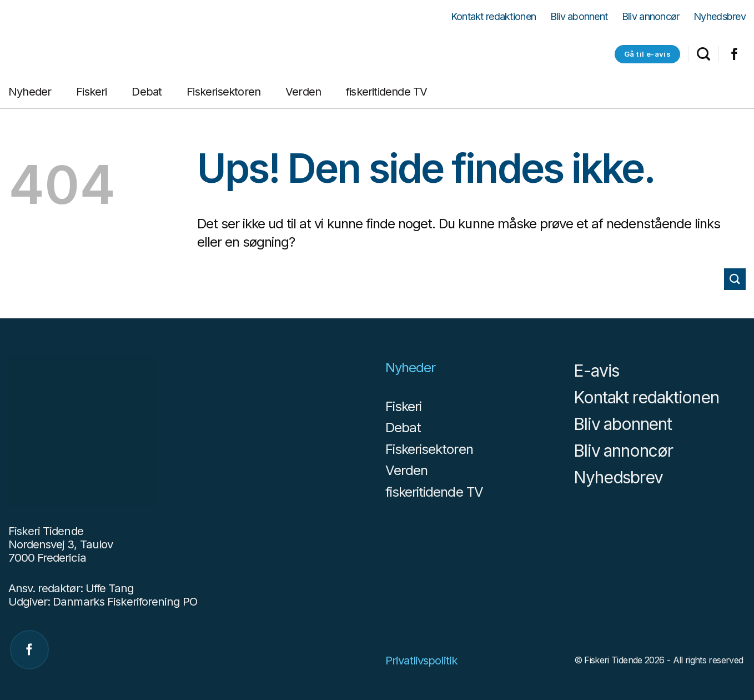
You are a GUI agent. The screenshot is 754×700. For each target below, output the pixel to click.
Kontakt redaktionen (493, 17)
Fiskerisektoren (223, 92)
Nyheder (30, 92)
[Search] (703, 54)
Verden (303, 92)
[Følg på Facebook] (735, 56)
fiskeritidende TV (386, 92)
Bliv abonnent (579, 17)
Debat (147, 92)
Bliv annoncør (651, 17)
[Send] (735, 279)
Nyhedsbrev (720, 17)
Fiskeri (91, 92)
